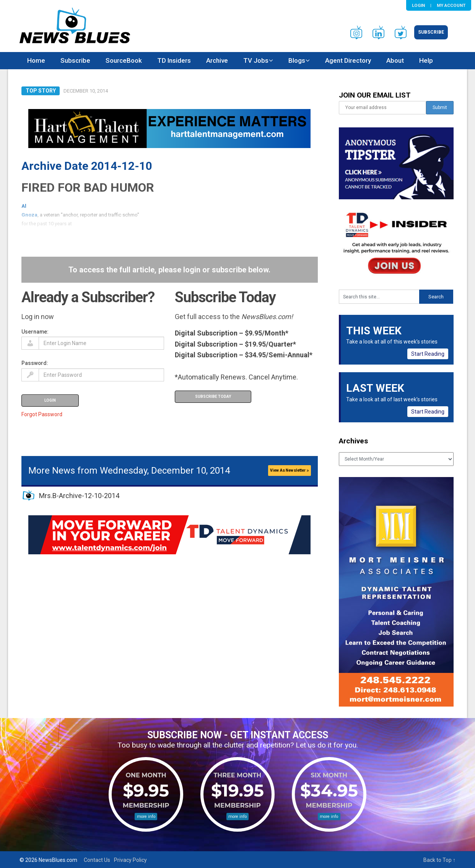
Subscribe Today (213, 397)
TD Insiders (174, 60)
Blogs (297, 60)
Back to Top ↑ (439, 860)
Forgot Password (42, 414)
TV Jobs (256, 60)
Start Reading (428, 354)
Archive (217, 60)
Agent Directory (348, 60)
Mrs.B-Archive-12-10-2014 (79, 496)
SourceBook (124, 60)
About (395, 60)
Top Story (41, 91)
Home (36, 60)
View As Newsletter (290, 470)
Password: (35, 363)
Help (426, 60)
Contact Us (97, 860)
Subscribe (431, 32)
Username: (35, 332)
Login (418, 5)
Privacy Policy (130, 860)
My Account (451, 5)
